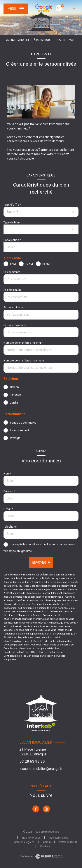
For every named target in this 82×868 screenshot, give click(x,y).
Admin (47, 842)
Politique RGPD (68, 842)
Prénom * (9, 491)
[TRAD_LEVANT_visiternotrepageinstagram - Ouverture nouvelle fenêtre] (46, 809)
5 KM (13, 264)
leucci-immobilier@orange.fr (41, 769)
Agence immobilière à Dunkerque (29, 40)
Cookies (45, 846)
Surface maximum (15, 325)
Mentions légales (24, 842)
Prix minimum (12, 272)
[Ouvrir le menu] (16, 9)
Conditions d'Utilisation (40, 656)
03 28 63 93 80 (32, 761)
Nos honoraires (31, 838)
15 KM (46, 264)
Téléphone (10, 527)
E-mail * (8, 509)
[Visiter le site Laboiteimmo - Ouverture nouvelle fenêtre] (49, 856)
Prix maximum (12, 290)
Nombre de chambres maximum (24, 360)
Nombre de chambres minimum (23, 343)
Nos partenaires (59, 838)
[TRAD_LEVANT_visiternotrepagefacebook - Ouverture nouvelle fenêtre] (36, 809)
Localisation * (12, 240)
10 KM (29, 264)
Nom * (7, 474)
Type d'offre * (12, 205)
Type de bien (12, 222)
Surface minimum (14, 307)
